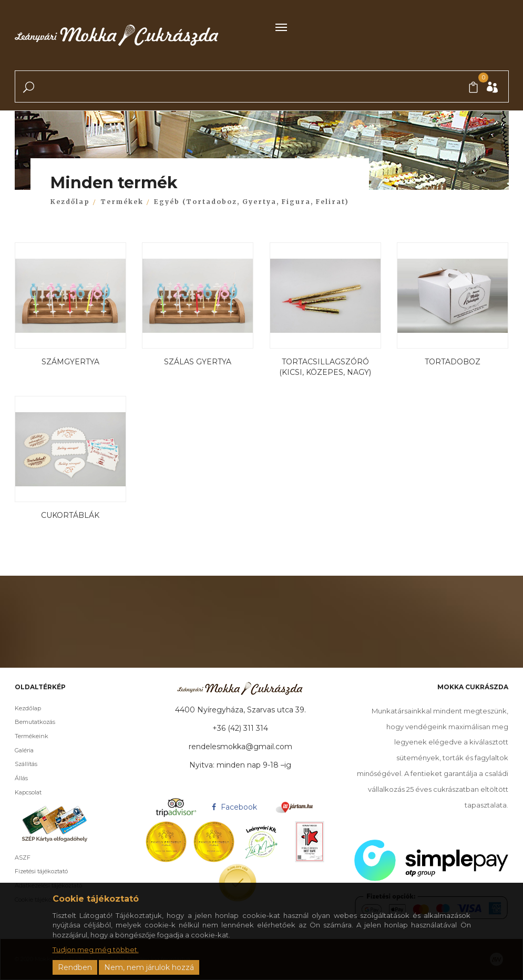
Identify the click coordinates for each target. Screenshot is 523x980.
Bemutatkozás (27, 722)
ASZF (14, 857)
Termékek (122, 202)
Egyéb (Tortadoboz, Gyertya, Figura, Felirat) (252, 202)
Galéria (16, 750)
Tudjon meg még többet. (96, 950)
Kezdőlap (70, 202)
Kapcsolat (20, 792)
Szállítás (18, 764)
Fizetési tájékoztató (33, 871)
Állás (13, 778)
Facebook (233, 807)
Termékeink (23, 736)
